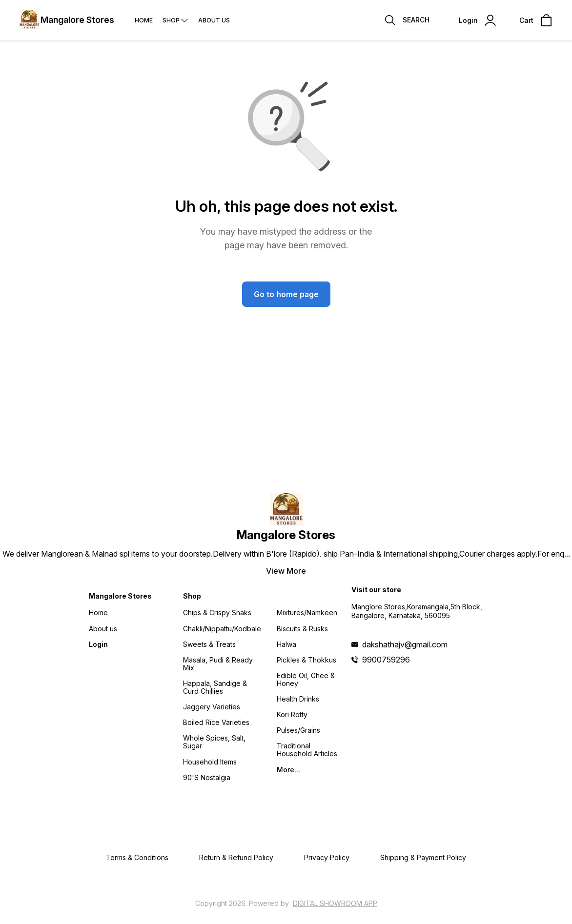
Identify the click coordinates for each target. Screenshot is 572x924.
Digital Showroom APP (335, 903)
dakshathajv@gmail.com (405, 644)
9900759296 (386, 660)
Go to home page (286, 294)
